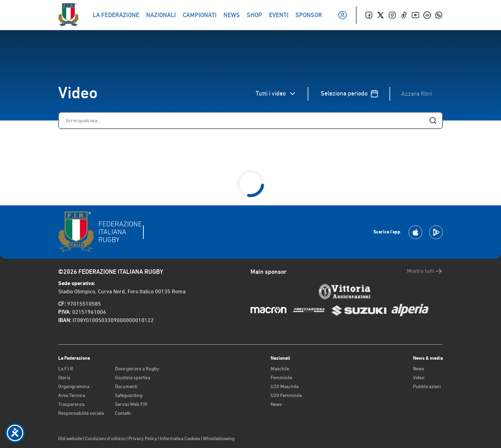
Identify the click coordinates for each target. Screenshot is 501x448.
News (276, 404)
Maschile (280, 369)
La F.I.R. (66, 369)
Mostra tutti (425, 271)
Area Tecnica (72, 395)
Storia (64, 377)
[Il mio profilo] (343, 15)
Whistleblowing (219, 438)
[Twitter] (381, 15)
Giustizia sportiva (133, 377)
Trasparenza (71, 404)
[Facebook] (369, 15)
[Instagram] (392, 15)
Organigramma (74, 386)
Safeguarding (129, 395)
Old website (70, 438)
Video (419, 377)
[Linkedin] (427, 15)
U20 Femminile (286, 395)
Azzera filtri (416, 94)
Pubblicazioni (427, 386)
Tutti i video (276, 94)
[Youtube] (415, 15)
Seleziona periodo (350, 94)
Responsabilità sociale (81, 413)
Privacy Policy (143, 438)
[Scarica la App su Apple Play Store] (415, 232)
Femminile (281, 377)
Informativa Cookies (180, 438)
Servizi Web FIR (131, 404)
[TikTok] (404, 15)
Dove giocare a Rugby (137, 369)
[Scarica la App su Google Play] (436, 232)
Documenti (126, 386)
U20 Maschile (285, 386)
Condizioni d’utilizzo (105, 438)
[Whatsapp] (439, 15)
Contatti (123, 413)
